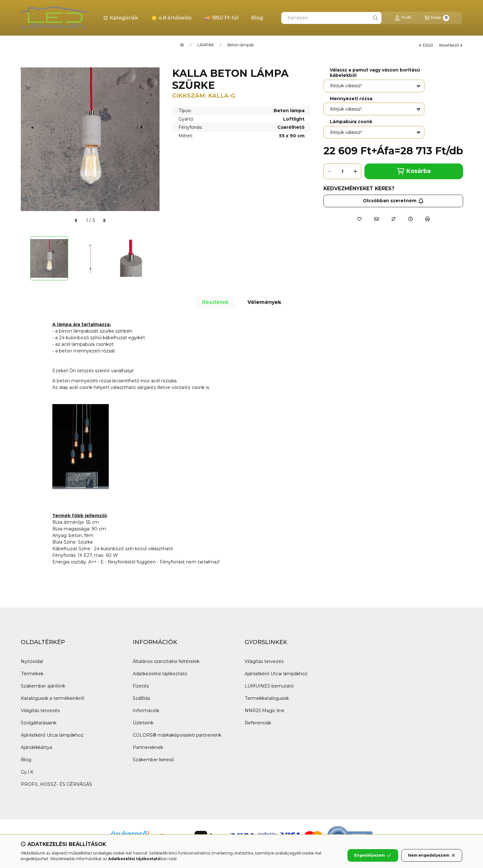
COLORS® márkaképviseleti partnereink (177, 735)
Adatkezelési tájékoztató (160, 674)
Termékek (32, 674)
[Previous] (24, 258)
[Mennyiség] (342, 171)
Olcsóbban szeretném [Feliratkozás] (393, 201)
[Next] (156, 258)
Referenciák (258, 723)
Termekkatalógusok (267, 698)
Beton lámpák (241, 45)
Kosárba (414, 171)
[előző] (76, 220)
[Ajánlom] (376, 219)
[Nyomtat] (428, 219)
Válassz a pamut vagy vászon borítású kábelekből (375, 73)
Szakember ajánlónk (43, 686)
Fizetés (141, 686)
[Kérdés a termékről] (410, 219)
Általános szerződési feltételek (166, 661)
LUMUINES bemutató (269, 686)
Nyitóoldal (32, 661)
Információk (146, 711)
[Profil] (403, 18)
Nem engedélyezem (432, 855)
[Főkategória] (182, 45)
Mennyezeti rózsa (351, 99)
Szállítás (141, 698)
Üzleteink (143, 723)
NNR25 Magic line (265, 711)
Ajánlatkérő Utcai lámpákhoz (52, 735)
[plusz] (355, 171)
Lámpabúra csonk (351, 122)
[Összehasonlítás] (393, 219)
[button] (121, 18)
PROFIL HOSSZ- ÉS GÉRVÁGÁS (56, 784)
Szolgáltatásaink (39, 723)
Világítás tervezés (40, 711)
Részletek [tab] (215, 302)
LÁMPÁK (206, 45)
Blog (257, 18)
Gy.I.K (27, 772)
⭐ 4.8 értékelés (171, 18)
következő (451, 45)
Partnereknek (148, 747)
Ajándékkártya (36, 747)
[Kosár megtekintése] (437, 18)
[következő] (104, 220)
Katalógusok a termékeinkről (52, 698)
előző (426, 45)
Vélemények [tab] (264, 302)
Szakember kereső (153, 760)
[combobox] (331, 18)
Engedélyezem (373, 855)
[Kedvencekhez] (359, 219)
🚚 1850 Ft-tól (221, 18)
